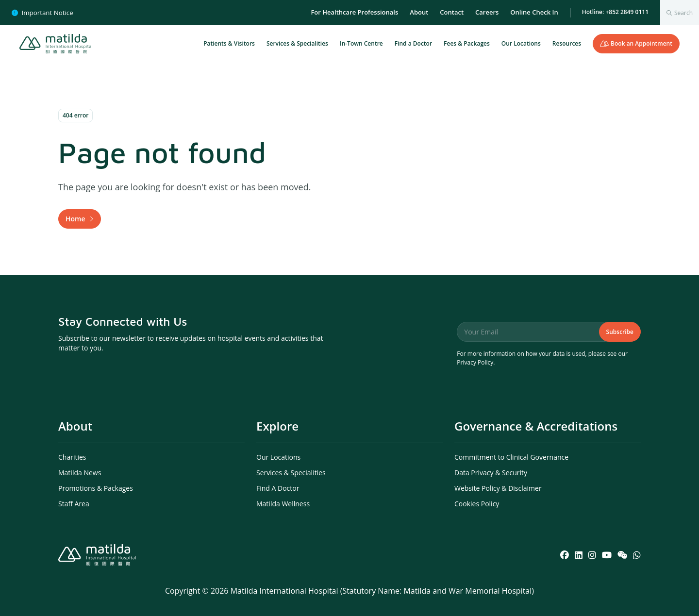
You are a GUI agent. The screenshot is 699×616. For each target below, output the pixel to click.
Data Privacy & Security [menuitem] (491, 473)
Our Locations (521, 43)
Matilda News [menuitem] (80, 473)
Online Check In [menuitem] (534, 12)
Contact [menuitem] (452, 12)
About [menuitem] (419, 12)
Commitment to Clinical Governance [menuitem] (511, 457)
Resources (567, 43)
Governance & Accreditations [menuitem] (536, 426)
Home (75, 219)
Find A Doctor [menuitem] (278, 488)
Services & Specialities (297, 43)
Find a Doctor (413, 43)
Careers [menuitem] (487, 12)
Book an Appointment (636, 43)
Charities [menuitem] (72, 457)
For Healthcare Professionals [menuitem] (354, 12)
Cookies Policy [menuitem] (477, 504)
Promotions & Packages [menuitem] (96, 488)
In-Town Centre (361, 43)
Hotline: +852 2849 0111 (615, 12)
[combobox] (680, 13)
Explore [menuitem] (277, 426)
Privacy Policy (475, 362)
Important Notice (42, 13)
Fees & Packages (467, 43)
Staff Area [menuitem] (74, 504)
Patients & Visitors (229, 43)
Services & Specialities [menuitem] (291, 473)
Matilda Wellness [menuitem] (283, 504)
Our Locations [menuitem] (278, 457)
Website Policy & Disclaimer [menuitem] (498, 488)
